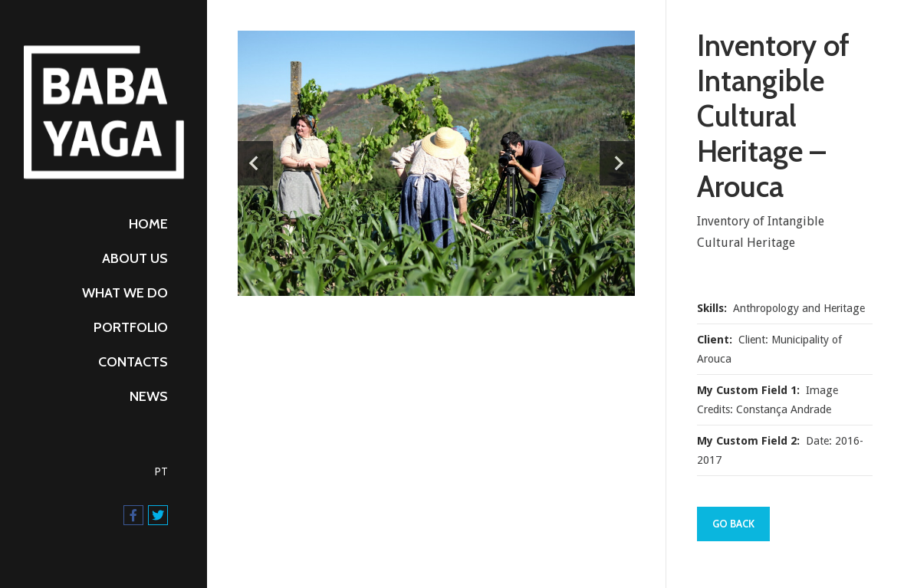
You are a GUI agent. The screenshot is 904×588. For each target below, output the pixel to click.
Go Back (733, 524)
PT (161, 471)
